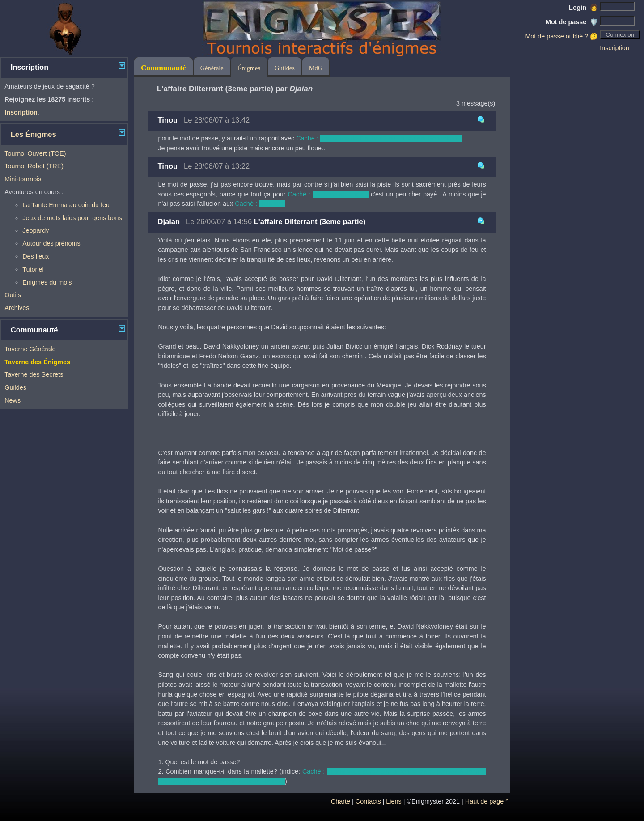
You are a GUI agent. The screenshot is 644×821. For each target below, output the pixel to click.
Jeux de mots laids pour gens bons (72, 218)
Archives (17, 308)
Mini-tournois (23, 179)
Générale (212, 68)
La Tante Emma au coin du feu (66, 205)
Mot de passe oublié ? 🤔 (561, 36)
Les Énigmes (34, 134)
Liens (394, 801)
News (13, 400)
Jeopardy (36, 230)
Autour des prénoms (51, 243)
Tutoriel (33, 269)
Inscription (614, 48)
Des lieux (36, 256)
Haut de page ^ (487, 801)
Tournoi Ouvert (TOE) (35, 153)
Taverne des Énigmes (37, 362)
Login (583, 8)
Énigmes (249, 68)
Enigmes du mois (47, 282)
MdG (316, 68)
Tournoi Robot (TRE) (34, 166)
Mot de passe (572, 22)
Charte (341, 801)
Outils (13, 295)
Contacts (368, 801)
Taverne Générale (30, 349)
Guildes (15, 387)
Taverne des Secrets (34, 374)
